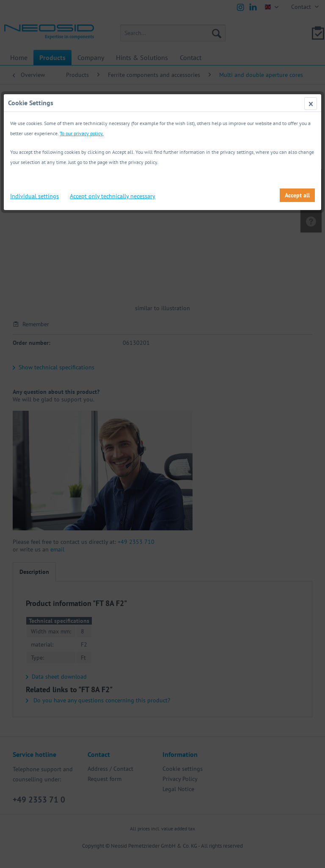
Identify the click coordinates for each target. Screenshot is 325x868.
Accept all (297, 195)
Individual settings (34, 196)
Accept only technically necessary (113, 196)
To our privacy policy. (82, 133)
